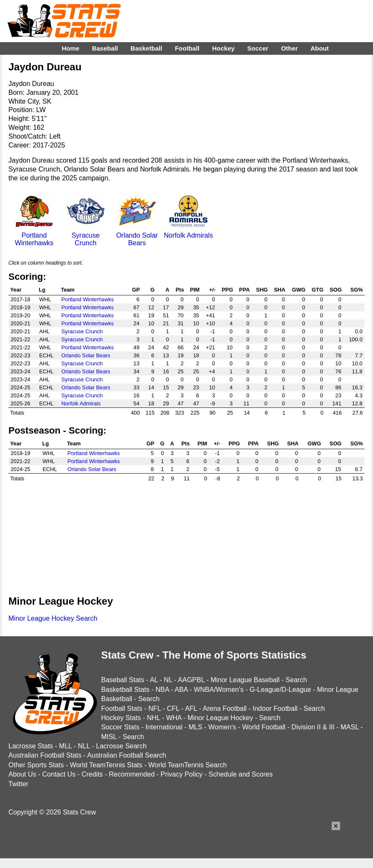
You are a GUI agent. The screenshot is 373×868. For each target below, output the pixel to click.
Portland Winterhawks (34, 235)
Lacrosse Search (121, 746)
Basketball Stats (125, 690)
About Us (22, 774)
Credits (92, 774)
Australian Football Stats (45, 755)
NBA (162, 690)
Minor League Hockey (220, 718)
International (164, 727)
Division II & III (313, 727)
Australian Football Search (127, 755)
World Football (264, 727)
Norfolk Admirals (188, 232)
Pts (180, 290)
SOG (335, 290)
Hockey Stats (121, 718)
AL (154, 680)
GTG (318, 290)
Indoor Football (275, 709)
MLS (195, 727)
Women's (222, 727)
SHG (262, 290)
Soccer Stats (120, 727)
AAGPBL (191, 680)
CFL (173, 709)
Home (70, 48)
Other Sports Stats (36, 765)
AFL (191, 709)
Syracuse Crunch (86, 235)
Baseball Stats (123, 680)
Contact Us (59, 774)
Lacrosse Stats (31, 746)
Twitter (18, 784)
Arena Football (225, 709)
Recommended (132, 774)
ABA (181, 690)
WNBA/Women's (219, 690)
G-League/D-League (280, 690)
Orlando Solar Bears (137, 235)
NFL (155, 709)
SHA (280, 290)
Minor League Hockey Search (53, 618)
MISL (109, 737)
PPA (244, 290)
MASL (350, 727)
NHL (153, 718)
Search (297, 680)
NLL (84, 746)
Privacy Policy (182, 774)
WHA (174, 718)
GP (136, 290)
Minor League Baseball (245, 680)
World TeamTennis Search (188, 765)
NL (168, 680)
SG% (357, 290)
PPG (227, 290)
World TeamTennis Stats (106, 765)
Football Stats (122, 709)
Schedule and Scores (241, 774)
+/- (212, 290)
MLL (66, 746)
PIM (195, 290)
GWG (299, 290)
